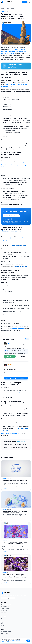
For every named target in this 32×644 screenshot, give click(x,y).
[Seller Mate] (7, 2)
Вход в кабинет (5, 633)
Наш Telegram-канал (8, 598)
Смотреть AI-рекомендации (11, 216)
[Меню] (29, 2)
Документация (5, 620)
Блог (8, 9)
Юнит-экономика (5, 607)
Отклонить (22, 356)
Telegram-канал (21, 441)
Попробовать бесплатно (7, 632)
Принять (10, 356)
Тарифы (3, 622)
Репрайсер (4, 612)
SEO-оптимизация (5, 608)
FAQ (2, 624)
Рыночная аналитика (6, 605)
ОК (28, 641)
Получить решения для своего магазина (16, 378)
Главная (3, 9)
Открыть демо (7, 219)
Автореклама (4, 610)
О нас (3, 626)
